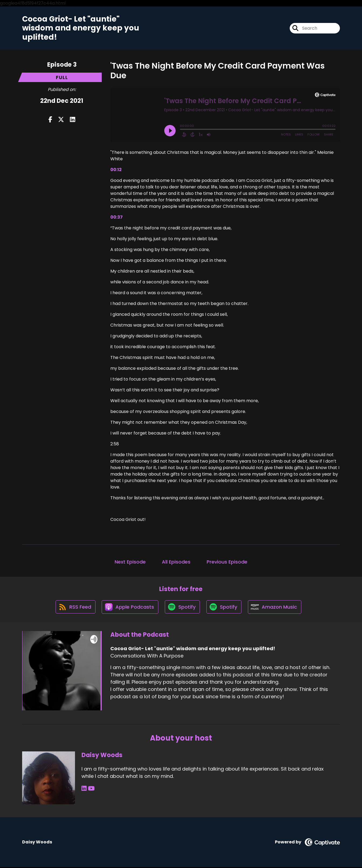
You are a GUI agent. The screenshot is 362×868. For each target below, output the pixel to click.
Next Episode (130, 562)
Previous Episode (227, 562)
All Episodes (176, 562)
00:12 (116, 170)
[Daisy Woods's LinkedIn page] (84, 789)
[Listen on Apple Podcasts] (129, 608)
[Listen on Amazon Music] (276, 608)
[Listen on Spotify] (182, 607)
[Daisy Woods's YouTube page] (91, 789)
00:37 (117, 217)
